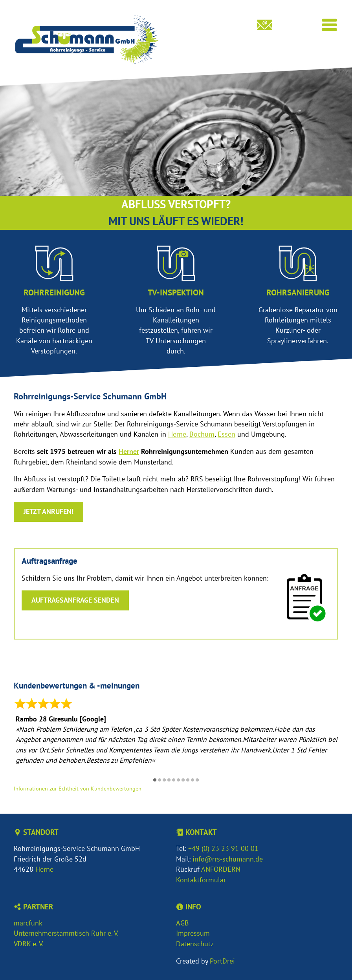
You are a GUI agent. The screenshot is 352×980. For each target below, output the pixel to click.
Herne (177, 434)
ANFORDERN (221, 869)
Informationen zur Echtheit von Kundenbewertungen (78, 788)
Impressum (193, 933)
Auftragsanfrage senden (75, 600)
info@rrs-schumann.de (228, 859)
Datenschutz (195, 944)
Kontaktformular (201, 880)
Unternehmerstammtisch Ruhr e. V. (66, 933)
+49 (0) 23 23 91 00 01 (223, 848)
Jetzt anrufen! (49, 511)
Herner (129, 451)
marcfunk (28, 923)
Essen (226, 434)
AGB (182, 923)
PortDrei (222, 961)
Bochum (202, 434)
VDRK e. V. (29, 944)
